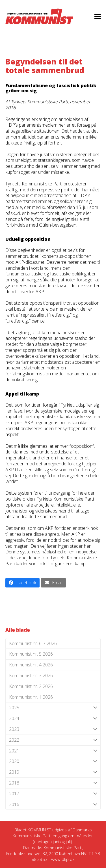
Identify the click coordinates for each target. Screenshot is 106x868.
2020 (53, 761)
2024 (53, 719)
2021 (53, 751)
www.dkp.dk (63, 859)
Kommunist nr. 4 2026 (31, 665)
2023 (53, 729)
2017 (53, 794)
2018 (53, 783)
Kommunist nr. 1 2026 (31, 697)
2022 (53, 740)
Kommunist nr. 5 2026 (31, 654)
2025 (53, 708)
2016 (53, 805)
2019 (53, 772)
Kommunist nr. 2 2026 (31, 686)
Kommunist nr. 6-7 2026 (33, 643)
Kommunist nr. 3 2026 (31, 675)
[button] (98, 16)
